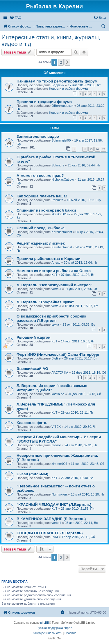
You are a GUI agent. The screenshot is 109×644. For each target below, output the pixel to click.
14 (85, 149)
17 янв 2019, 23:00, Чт (84, 85)
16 (97, 149)
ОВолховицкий (62, 106)
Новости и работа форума (68, 89)
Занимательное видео (38, 136)
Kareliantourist (62, 232)
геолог (56, 445)
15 (91, 149)
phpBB (45, 623)
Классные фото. (32, 423)
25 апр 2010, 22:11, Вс (81, 523)
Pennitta (57, 200)
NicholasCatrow (63, 179)
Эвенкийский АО (32, 369)
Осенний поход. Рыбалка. (41, 228)
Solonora (58, 165)
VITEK (56, 427)
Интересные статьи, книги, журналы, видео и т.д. (51, 41)
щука (55, 324)
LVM (55, 537)
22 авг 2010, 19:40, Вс (77, 478)
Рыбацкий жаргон (33, 337)
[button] (67, 62)
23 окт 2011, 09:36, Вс (79, 324)
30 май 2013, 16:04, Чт (81, 263)
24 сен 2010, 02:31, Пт (81, 445)
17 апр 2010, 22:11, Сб (78, 537)
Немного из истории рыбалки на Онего (54, 271)
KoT (54, 275)
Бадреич (58, 85)
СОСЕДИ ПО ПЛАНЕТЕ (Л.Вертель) (50, 533)
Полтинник (59, 494)
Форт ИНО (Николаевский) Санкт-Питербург (58, 354)
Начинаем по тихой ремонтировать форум (57, 81)
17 (103, 149)
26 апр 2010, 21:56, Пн (78, 509)
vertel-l (56, 289)
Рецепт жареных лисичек (41, 243)
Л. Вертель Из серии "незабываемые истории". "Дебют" (52, 388)
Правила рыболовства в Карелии (49, 259)
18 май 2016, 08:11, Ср (84, 200)
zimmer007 (59, 464)
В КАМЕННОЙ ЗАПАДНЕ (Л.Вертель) (51, 519)
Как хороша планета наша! (42, 196)
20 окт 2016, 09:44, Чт (84, 165)
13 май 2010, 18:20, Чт (88, 494)
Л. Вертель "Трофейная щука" (45, 302)
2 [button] (61, 62)
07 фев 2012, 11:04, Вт (78, 275)
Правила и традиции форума (44, 102)
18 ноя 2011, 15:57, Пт (81, 306)
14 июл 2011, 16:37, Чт (78, 341)
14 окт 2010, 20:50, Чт (80, 427)
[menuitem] (15, 18)
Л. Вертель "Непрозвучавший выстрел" (54, 285)
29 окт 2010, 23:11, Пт (77, 412)
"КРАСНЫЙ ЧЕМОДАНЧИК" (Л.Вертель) (54, 505)
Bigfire (56, 358)
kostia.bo (58, 394)
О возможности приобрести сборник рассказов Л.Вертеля (51, 318)
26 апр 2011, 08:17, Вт (81, 358)
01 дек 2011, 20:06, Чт (81, 289)
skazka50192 (61, 214)
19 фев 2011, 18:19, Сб (89, 373)
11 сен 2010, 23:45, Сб (88, 464)
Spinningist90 (61, 140)
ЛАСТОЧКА (60, 373)
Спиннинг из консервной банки (46, 210)
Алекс (56, 263)
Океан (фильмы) (32, 474)
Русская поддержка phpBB (54, 628)
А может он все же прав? (40, 176)
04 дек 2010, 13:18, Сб (84, 394)
